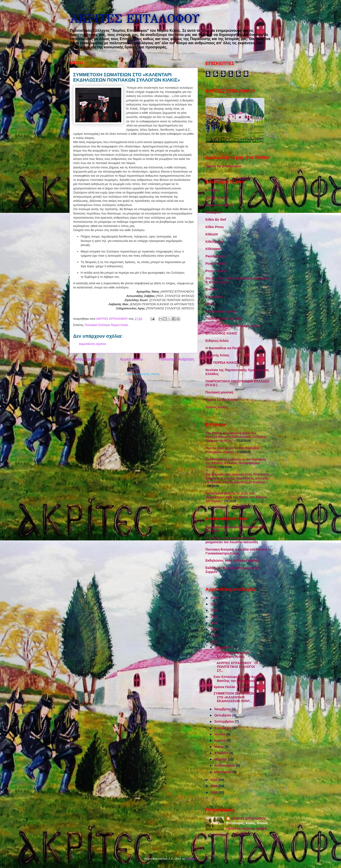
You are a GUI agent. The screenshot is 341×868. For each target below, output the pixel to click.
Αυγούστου (223, 728)
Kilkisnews (214, 249)
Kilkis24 (212, 234)
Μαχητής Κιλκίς (217, 355)
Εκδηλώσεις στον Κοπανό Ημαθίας (232, 560)
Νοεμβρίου (223, 709)
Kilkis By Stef (216, 220)
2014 (215, 623)
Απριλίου (222, 753)
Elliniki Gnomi (216, 198)
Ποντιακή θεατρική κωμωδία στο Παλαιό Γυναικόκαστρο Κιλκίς (236, 551)
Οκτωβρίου (223, 715)
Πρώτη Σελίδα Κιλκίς (221, 400)
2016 (215, 610)
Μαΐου (219, 747)
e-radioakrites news (221, 311)
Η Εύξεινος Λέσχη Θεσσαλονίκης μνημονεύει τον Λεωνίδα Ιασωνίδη (232, 540)
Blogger (191, 859)
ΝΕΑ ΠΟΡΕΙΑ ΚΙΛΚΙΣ (221, 363)
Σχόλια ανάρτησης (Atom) (143, 374)
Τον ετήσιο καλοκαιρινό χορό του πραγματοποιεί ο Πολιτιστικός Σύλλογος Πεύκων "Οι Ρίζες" (236, 437)
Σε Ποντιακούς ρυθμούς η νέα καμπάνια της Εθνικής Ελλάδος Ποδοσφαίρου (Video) (236, 463)
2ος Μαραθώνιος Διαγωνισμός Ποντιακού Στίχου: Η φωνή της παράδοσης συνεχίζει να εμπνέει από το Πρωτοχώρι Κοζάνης (237, 478)
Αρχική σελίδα (131, 359)
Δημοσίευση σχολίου (93, 344)
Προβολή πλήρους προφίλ (247, 828)
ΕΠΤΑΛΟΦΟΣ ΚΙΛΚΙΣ (221, 333)
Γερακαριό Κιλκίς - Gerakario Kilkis (232, 326)
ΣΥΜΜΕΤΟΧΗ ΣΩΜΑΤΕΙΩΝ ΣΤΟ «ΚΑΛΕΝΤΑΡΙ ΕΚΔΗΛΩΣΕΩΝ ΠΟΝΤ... (234, 697)
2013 (215, 629)
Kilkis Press (215, 227)
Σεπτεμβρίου (224, 721)
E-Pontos (212, 190)
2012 (215, 636)
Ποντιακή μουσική (219, 392)
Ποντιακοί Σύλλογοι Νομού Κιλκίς (107, 325)
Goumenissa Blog (219, 205)
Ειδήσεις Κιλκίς (217, 341)
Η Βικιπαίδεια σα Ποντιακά (226, 348)
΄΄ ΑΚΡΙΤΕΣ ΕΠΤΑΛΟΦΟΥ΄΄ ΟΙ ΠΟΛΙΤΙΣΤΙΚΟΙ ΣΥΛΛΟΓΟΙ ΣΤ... (236, 667)
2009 (215, 786)
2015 (215, 617)
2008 (215, 792)
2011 (215, 642)
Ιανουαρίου (223, 772)
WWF (210, 304)
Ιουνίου (220, 740)
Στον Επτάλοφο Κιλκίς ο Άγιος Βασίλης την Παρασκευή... (237, 679)
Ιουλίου (220, 734)
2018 (215, 598)
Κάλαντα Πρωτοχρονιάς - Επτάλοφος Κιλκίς (233, 655)
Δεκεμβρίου (224, 647)
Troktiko (212, 289)
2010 (215, 780)
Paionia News (216, 256)
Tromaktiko (214, 297)
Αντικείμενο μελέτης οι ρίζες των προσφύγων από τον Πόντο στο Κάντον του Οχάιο (236, 497)
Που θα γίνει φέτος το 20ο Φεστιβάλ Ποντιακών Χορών (233, 450)
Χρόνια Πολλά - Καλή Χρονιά (236, 687)
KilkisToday (214, 242)
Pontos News (216, 264)
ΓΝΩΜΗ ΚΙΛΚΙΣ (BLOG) (223, 319)
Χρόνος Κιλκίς (216, 407)
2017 (215, 604)
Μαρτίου (221, 759)
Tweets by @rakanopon (223, 166)
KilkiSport (213, 212)
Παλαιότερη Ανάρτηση (177, 359)
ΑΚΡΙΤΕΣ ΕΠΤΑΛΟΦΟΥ (134, 19)
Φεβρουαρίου (225, 765)
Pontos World (216, 271)
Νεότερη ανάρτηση (88, 359)
